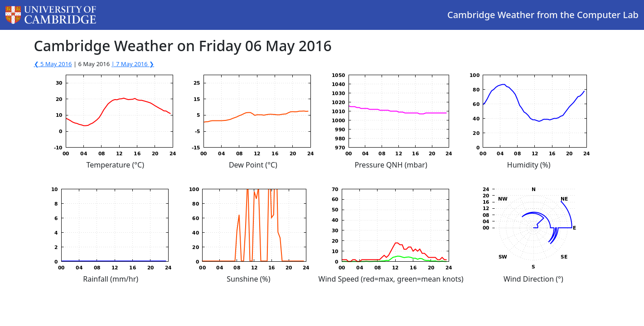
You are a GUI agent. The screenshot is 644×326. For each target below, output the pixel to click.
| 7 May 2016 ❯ (133, 64)
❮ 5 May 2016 (53, 64)
